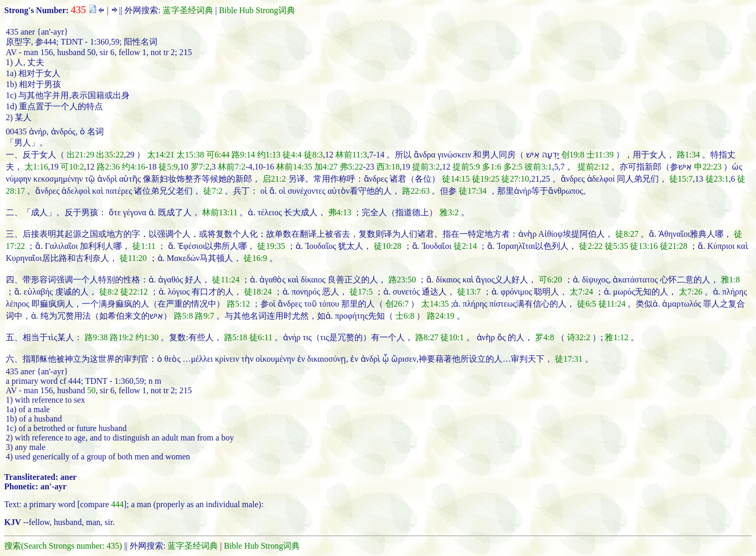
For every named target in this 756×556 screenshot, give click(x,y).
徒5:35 (616, 246)
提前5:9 (466, 167)
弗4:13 (340, 212)
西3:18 (388, 167)
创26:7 (397, 304)
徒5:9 (168, 167)
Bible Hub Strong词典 (257, 10)
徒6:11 (261, 337)
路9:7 (204, 316)
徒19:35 (271, 246)
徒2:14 (465, 246)
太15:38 (190, 155)
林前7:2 (232, 167)
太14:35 (435, 304)
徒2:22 (591, 246)
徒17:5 (361, 292)
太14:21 (161, 155)
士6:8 (405, 316)
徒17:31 (569, 359)
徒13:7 (469, 292)
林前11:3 (351, 155)
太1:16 (36, 167)
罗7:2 (200, 167)
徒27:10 (515, 179)
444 (118, 504)
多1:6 (491, 167)
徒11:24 (226, 280)
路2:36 (108, 167)
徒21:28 (674, 246)
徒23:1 (717, 179)
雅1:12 (616, 337)
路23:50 (402, 280)
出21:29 (80, 155)
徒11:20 (133, 258)
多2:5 (513, 167)
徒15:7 (681, 179)
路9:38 (96, 337)
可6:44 (218, 155)
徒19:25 (486, 179)
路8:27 (427, 337)
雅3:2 (449, 212)
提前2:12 (593, 167)
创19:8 (573, 155)
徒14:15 (456, 179)
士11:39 (600, 155)
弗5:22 (351, 167)
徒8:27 (627, 234)
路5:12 (238, 304)
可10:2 (72, 167)
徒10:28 (387, 246)
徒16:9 (255, 258)
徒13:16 (644, 246)
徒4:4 (292, 155)
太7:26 (690, 292)
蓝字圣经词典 (188, 10)
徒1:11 (144, 246)
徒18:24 (258, 292)
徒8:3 (313, 155)
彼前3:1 (538, 167)
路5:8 (183, 316)
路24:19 (440, 316)
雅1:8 (730, 280)
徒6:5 (586, 304)
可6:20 (550, 280)
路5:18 (236, 337)
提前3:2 (426, 167)
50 (91, 390)
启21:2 (274, 179)
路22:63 (416, 191)
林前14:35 (294, 167)
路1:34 (688, 155)
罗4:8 (544, 337)
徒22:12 (134, 292)
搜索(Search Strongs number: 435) (63, 546)
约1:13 (269, 155)
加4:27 (326, 167)
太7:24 (581, 292)
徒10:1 (452, 337)
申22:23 (708, 167)
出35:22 (110, 155)
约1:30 (147, 337)
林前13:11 (220, 212)
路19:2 (121, 337)
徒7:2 (213, 191)
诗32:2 (579, 337)
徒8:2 (109, 292)
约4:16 (133, 167)
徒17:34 (472, 191)
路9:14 (243, 155)
